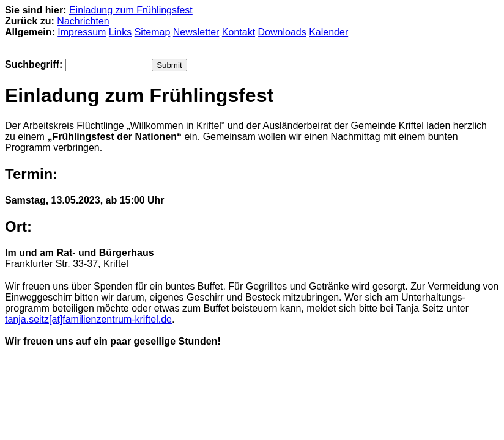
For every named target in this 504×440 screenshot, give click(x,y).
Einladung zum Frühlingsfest (131, 10)
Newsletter (196, 32)
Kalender (328, 32)
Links (120, 32)
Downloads (282, 32)
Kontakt (239, 32)
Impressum (82, 32)
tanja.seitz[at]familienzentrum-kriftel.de (88, 319)
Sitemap (153, 32)
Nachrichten (83, 21)
